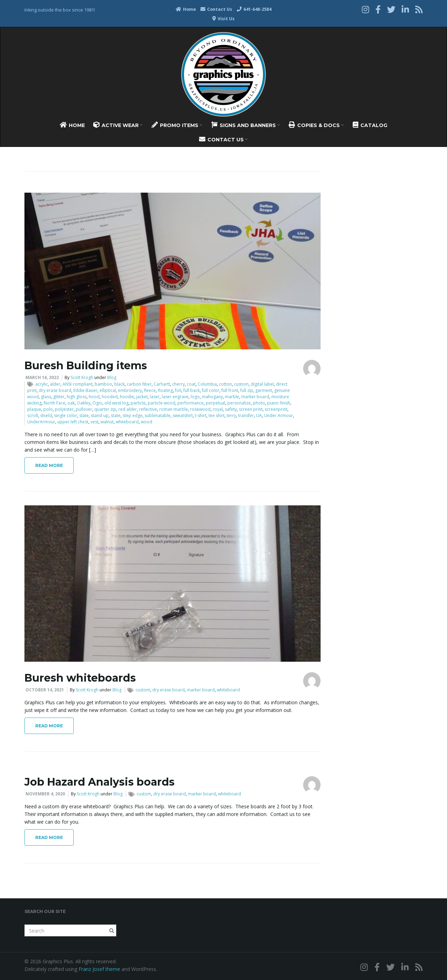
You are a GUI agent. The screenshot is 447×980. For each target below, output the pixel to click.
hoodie (127, 397)
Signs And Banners (246, 125)
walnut (107, 422)
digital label (262, 384)
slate (84, 415)
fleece (150, 390)
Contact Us (216, 9)
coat (191, 384)
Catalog (370, 125)
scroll (33, 415)
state (116, 415)
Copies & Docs (316, 125)
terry (231, 415)
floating (165, 390)
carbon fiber (139, 384)
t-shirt (201, 415)
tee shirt (217, 415)
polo (48, 409)
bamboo (103, 384)
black (119, 384)
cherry (178, 384)
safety (231, 409)
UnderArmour (41, 422)
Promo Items (177, 125)
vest (94, 422)
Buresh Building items (86, 366)
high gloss (77, 397)
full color (211, 390)
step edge (133, 415)
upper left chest (73, 422)
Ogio (97, 403)
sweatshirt (183, 415)
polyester (64, 409)
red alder (128, 409)
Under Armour (279, 415)
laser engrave (175, 397)
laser (155, 397)
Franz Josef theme (99, 969)
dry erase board (55, 390)
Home (186, 9)
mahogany (212, 397)
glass (46, 397)
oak (71, 403)
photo (259, 403)
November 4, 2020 (45, 794)
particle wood (162, 403)
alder (55, 384)
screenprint (276, 409)
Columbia (207, 384)
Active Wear (118, 125)
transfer (246, 415)
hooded (110, 397)
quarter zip (105, 409)
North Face (54, 403)
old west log (116, 403)
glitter (59, 397)
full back (192, 390)
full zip (247, 390)
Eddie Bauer (85, 390)
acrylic (42, 384)
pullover (84, 409)
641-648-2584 (254, 9)
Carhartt (162, 384)
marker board (255, 397)
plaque (34, 409)
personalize (239, 403)
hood (94, 397)
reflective (148, 409)
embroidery (130, 390)
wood (146, 422)
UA (259, 415)
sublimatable (157, 415)
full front (230, 390)
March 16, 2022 (42, 377)
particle (138, 403)
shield (46, 415)
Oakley (84, 403)
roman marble (174, 409)
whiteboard (127, 422)
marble (232, 397)
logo (195, 397)
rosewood (200, 409)
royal (218, 409)
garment (264, 390)
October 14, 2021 (45, 690)
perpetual (215, 403)
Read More (49, 465)
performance (190, 403)
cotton (225, 384)
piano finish (279, 403)
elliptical (108, 390)
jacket (142, 397)
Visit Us (223, 19)
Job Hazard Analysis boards (100, 782)
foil (178, 390)
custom (241, 384)
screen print (251, 409)
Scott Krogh (82, 377)
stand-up (100, 415)
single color (66, 415)
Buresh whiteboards (80, 678)
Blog (112, 377)
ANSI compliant (78, 384)
